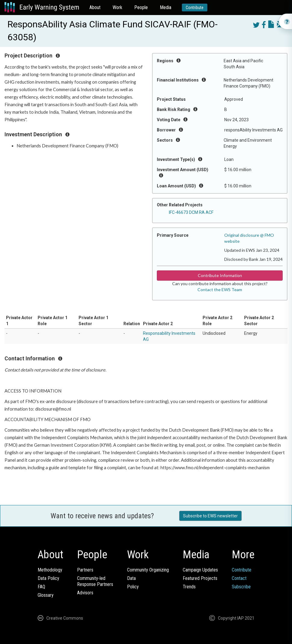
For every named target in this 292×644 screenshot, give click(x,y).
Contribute (195, 8)
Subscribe (241, 587)
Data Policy (48, 578)
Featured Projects (200, 578)
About (95, 7)
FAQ (41, 587)
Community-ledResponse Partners (95, 581)
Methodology (50, 570)
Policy (133, 587)
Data (131, 578)
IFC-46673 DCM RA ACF (191, 212)
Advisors (85, 593)
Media (166, 7)
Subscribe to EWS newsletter (210, 516)
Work (117, 7)
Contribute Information (220, 275)
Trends (189, 587)
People (141, 7)
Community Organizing (148, 570)
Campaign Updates (200, 570)
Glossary (46, 595)
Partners (85, 570)
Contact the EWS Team (220, 290)
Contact (239, 578)
